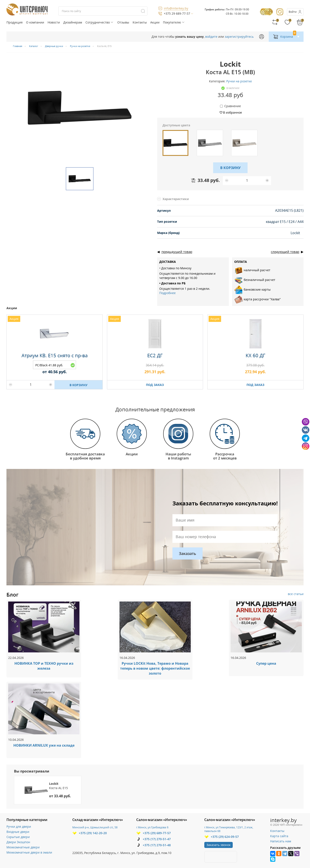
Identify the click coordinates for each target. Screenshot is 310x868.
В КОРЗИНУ (230, 168)
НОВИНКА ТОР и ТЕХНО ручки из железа (44, 666)
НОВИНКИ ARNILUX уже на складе (44, 745)
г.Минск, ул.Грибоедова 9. (153, 827)
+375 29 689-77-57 (177, 13)
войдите (211, 37)
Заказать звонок (219, 845)
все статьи (296, 594)
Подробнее (167, 293)
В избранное (232, 112)
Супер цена (266, 663)
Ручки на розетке (239, 81)
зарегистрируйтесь (239, 37)
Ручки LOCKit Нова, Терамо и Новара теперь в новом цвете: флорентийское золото (155, 668)
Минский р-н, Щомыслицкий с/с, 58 (95, 827)
